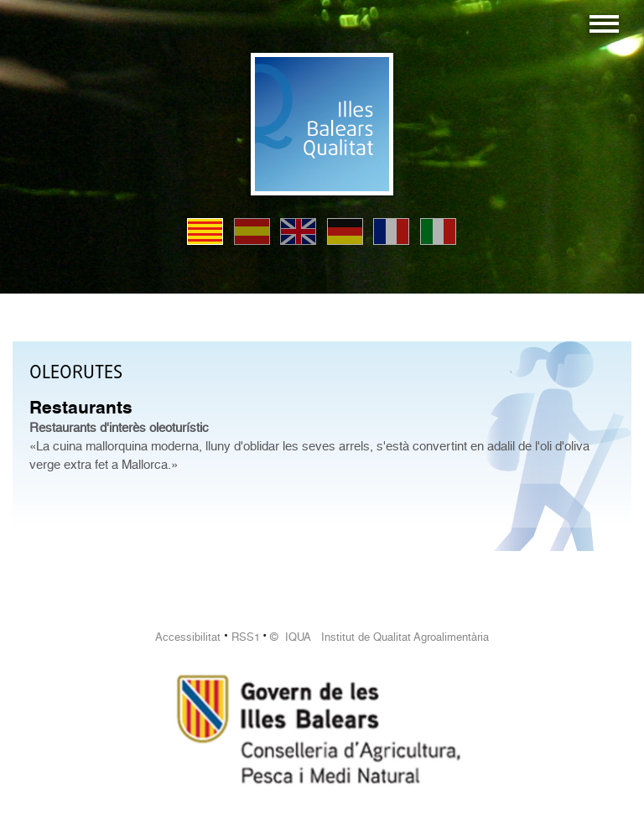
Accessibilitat (188, 637)
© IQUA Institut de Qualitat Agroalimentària (379, 637)
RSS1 (246, 637)
